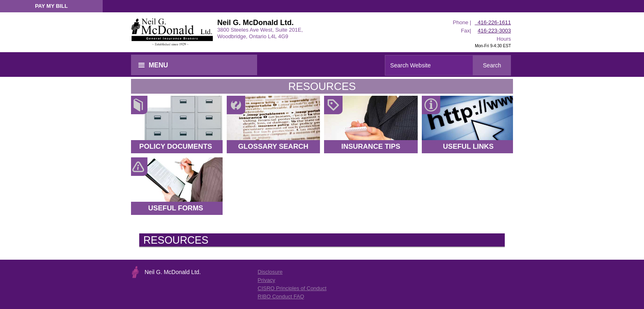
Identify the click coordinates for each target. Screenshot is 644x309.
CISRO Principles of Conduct (292, 288)
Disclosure (270, 272)
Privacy (266, 280)
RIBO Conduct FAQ (281, 296)
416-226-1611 (493, 22)
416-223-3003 (494, 31)
